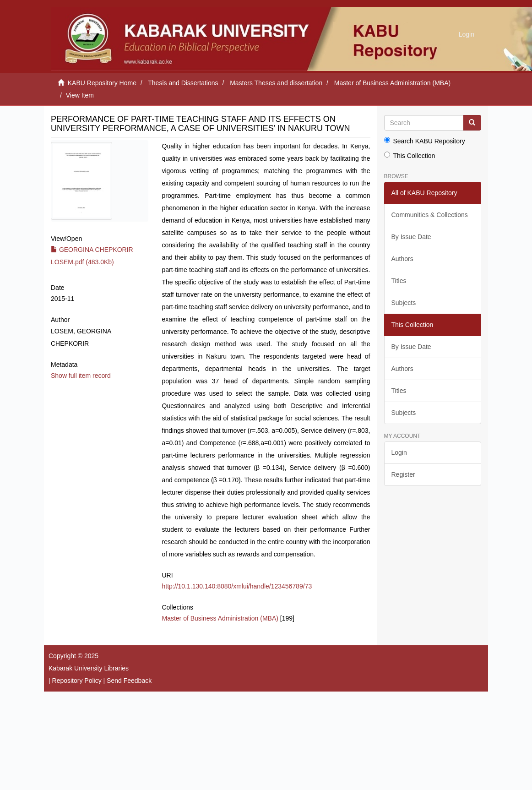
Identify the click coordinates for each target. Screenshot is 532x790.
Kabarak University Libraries (89, 668)
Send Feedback (129, 681)
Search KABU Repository (425, 141)
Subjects (404, 303)
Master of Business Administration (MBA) (392, 83)
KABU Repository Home (102, 83)
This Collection (410, 155)
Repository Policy (77, 681)
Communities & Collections (430, 215)
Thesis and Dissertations (183, 83)
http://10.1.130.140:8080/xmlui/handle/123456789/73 (237, 586)
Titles (399, 281)
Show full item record (81, 376)
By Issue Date (411, 237)
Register (403, 474)
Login (399, 452)
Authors (402, 259)
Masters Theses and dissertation (276, 83)
